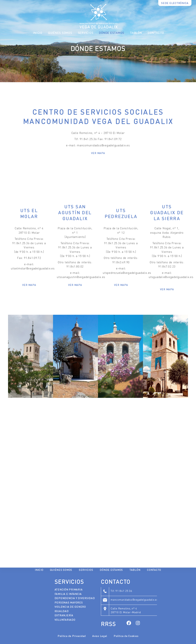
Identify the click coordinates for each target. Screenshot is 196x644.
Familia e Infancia (68, 594)
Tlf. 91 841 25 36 (121, 591)
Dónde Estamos (112, 33)
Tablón (136, 33)
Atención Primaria (69, 589)
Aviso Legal (100, 636)
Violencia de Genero (70, 607)
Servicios (86, 570)
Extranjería (64, 615)
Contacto (156, 33)
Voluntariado (65, 620)
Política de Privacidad (72, 636)
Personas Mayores (69, 602)
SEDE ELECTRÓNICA (175, 3)
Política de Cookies (126, 636)
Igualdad (62, 611)
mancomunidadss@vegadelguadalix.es (134, 599)
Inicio (38, 33)
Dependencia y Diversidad (75, 598)
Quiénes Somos (60, 33)
